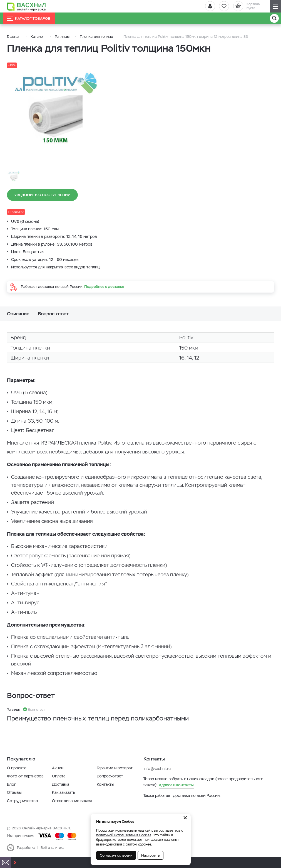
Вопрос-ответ (110, 776)
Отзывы (14, 792)
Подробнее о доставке (104, 287)
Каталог (38, 37)
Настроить (151, 855)
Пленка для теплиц (96, 37)
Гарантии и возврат (115, 768)
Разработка (26, 848)
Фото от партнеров (25, 776)
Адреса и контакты (176, 785)
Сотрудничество (23, 801)
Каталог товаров (29, 18)
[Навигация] (275, 6)
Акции (58, 768)
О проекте (17, 768)
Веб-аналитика (52, 848)
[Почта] (6, 862)
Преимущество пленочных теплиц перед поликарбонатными (98, 718)
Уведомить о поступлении (42, 195)
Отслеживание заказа (72, 801)
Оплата (59, 776)
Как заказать (64, 792)
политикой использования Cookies (124, 835)
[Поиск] (274, 18)
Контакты (105, 784)
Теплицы (63, 37)
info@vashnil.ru (157, 769)
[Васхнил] (26, 6)
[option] (57, 110)
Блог (11, 784)
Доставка (61, 784)
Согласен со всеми (116, 855)
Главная (14, 37)
